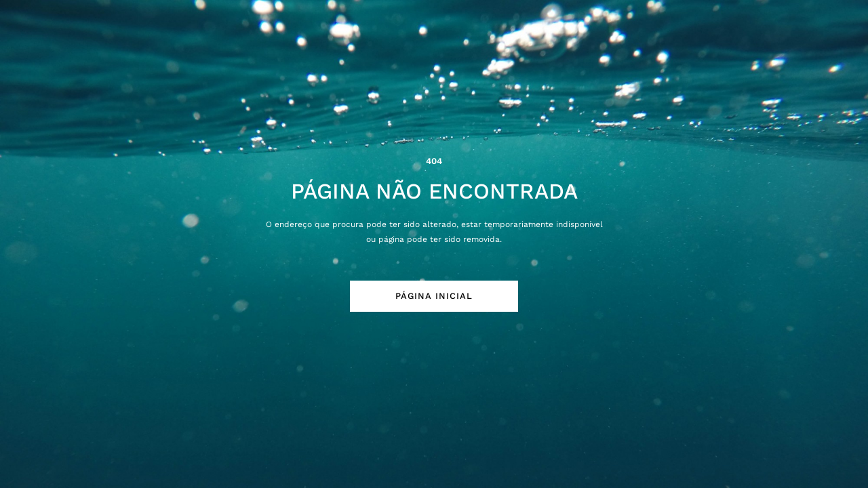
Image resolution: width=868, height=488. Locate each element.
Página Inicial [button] (434, 296)
